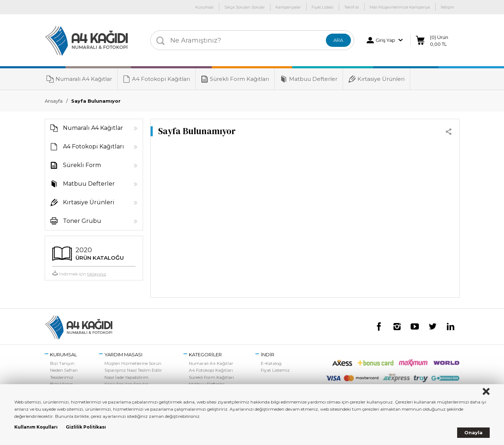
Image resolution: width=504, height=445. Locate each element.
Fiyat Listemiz (275, 370)
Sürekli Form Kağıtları (235, 79)
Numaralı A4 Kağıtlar (79, 79)
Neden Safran (64, 370)
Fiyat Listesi (322, 7)
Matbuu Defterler (309, 79)
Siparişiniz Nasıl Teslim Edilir (133, 370)
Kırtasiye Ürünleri (376, 79)
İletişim (447, 7)
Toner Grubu (91, 221)
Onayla (473, 432)
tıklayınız (97, 274)
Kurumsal (204, 7)
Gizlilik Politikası (86, 427)
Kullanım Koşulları (36, 427)
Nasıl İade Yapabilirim (126, 377)
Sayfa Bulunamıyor (96, 101)
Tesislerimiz (62, 377)
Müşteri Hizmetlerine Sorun (133, 363)
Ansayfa (54, 101)
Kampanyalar (288, 7)
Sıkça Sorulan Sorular (244, 7)
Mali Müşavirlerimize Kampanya (400, 7)
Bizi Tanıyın (62, 363)
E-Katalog (271, 363)
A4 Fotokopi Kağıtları (156, 79)
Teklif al (351, 7)
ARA (338, 40)
